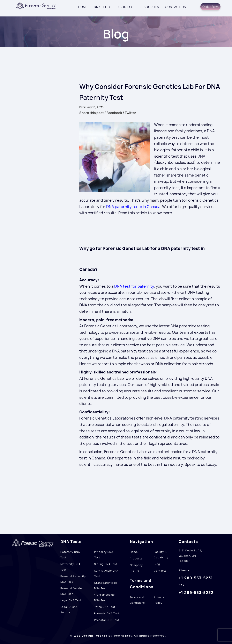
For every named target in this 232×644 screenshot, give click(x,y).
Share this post (92, 113)
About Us (125, 7)
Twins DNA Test (105, 607)
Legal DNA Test (71, 600)
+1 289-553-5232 (196, 593)
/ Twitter (129, 113)
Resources (149, 7)
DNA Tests (103, 7)
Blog (157, 564)
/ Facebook (113, 113)
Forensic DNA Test (107, 613)
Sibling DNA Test (106, 564)
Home (83, 7)
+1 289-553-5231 (196, 578)
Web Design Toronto (91, 636)
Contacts (160, 571)
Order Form (210, 7)
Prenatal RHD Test (107, 620)
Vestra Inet (123, 636)
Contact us (175, 7)
